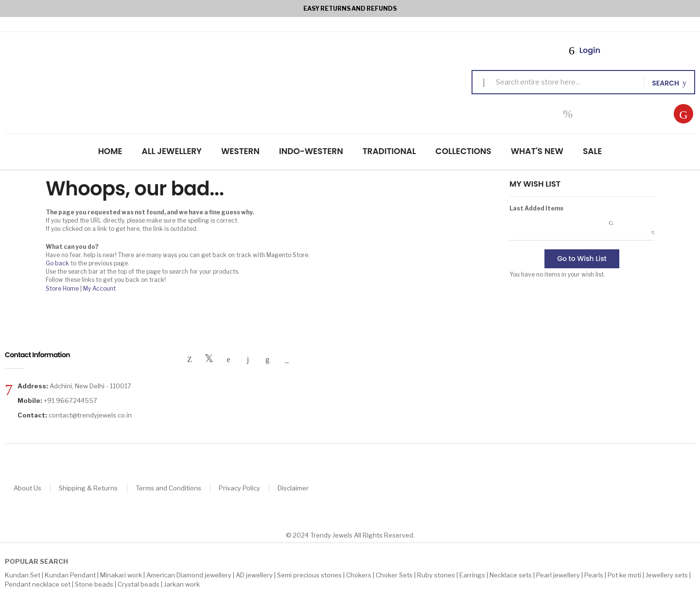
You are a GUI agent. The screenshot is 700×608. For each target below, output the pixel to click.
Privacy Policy (246, 488)
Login (589, 50)
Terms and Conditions (173, 488)
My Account (99, 288)
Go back (57, 263)
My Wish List (568, 114)
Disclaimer (301, 488)
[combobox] (566, 82)
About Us (28, 488)
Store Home (62, 288)
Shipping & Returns (91, 488)
